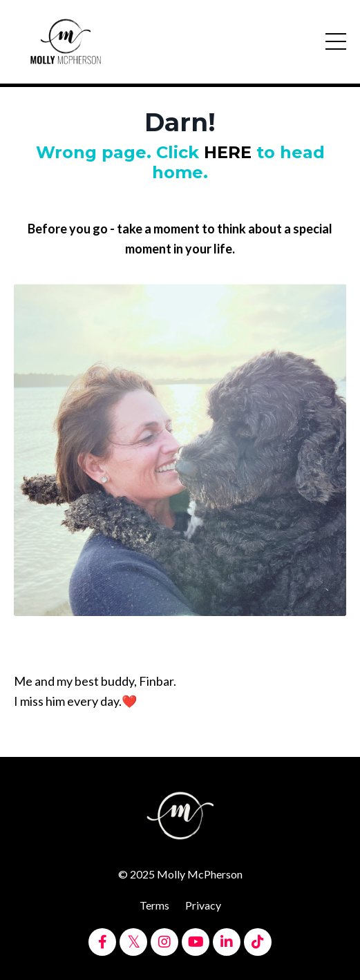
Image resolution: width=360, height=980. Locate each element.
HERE (228, 152)
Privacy (203, 905)
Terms (154, 905)
